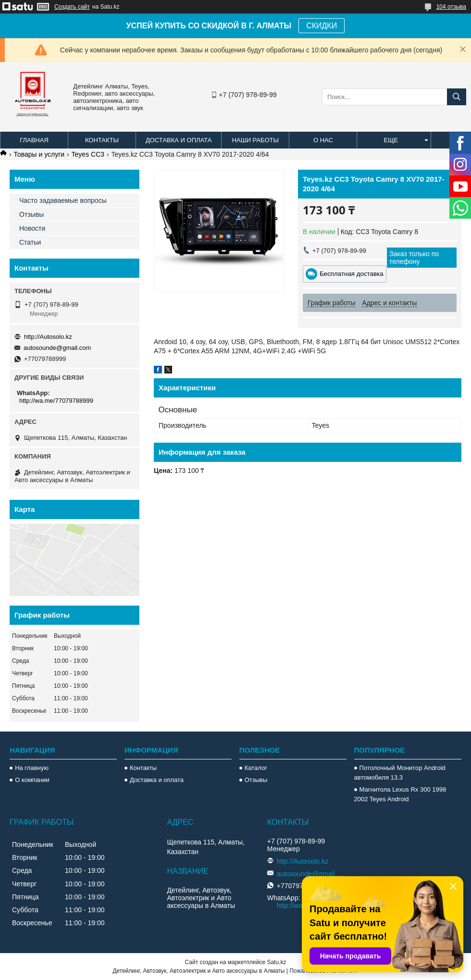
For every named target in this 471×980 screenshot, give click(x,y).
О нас (323, 140)
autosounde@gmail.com (57, 348)
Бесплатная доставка (352, 274)
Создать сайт (72, 7)
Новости (32, 228)
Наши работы (255, 140)
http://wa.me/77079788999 (56, 401)
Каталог (256, 768)
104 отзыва (451, 7)
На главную (32, 768)
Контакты (102, 140)
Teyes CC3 (88, 154)
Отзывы (31, 214)
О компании (32, 780)
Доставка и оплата (179, 140)
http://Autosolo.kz (48, 337)
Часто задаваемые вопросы (63, 200)
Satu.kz (276, 962)
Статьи (30, 242)
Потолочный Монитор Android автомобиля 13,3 (400, 773)
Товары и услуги (39, 154)
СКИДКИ (322, 26)
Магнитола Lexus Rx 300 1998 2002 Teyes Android (400, 794)
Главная (34, 140)
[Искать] (457, 97)
